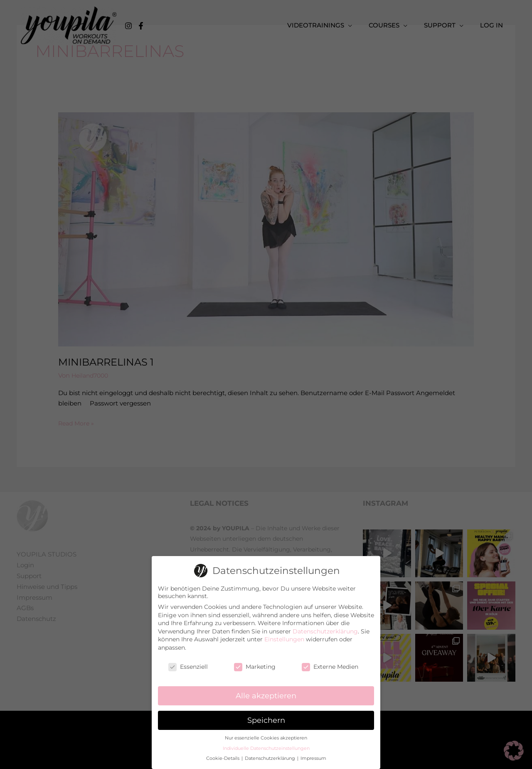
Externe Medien (330, 666)
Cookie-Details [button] (223, 758)
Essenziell (188, 666)
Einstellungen (284, 639)
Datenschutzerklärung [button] (271, 758)
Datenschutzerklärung (325, 631)
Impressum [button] (313, 758)
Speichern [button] (266, 720)
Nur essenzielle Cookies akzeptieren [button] (266, 738)
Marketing (255, 666)
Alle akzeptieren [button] (266, 695)
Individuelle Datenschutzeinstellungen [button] (266, 748)
